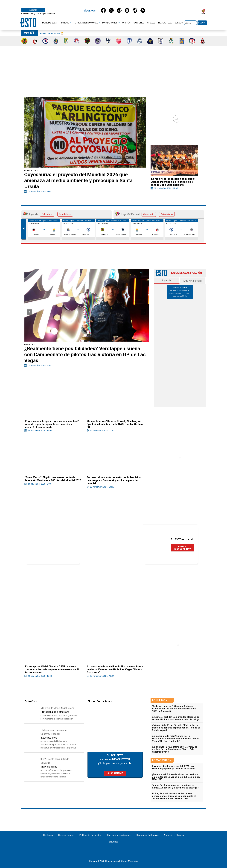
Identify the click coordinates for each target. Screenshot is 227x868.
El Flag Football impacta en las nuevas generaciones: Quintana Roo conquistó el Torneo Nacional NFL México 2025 (174, 796)
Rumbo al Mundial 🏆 (51, 33)
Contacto (48, 835)
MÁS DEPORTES (110, 23)
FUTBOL (65, 23)
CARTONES (139, 23)
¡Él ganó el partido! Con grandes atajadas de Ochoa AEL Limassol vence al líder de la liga (176, 718)
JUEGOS (179, 23)
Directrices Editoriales (148, 835)
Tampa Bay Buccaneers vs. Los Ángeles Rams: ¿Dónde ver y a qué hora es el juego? (175, 787)
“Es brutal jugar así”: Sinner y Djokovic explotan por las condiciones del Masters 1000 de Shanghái (174, 709)
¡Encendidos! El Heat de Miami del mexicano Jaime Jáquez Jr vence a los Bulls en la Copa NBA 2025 (176, 777)
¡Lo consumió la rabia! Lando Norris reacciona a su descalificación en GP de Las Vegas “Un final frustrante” (176, 739)
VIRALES (151, 23)
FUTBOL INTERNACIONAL (86, 23)
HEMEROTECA (165, 23)
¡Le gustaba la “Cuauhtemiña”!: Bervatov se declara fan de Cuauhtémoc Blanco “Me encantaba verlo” (175, 750)
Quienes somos (66, 835)
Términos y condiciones (119, 835)
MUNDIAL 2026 (49, 23)
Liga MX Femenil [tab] (145, 214)
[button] (30, 139)
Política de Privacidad (90, 835)
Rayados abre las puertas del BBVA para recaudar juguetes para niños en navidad (174, 767)
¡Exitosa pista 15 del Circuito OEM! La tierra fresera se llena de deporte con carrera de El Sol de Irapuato (176, 728)
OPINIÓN (126, 23)
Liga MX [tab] (48, 214)
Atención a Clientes (174, 835)
